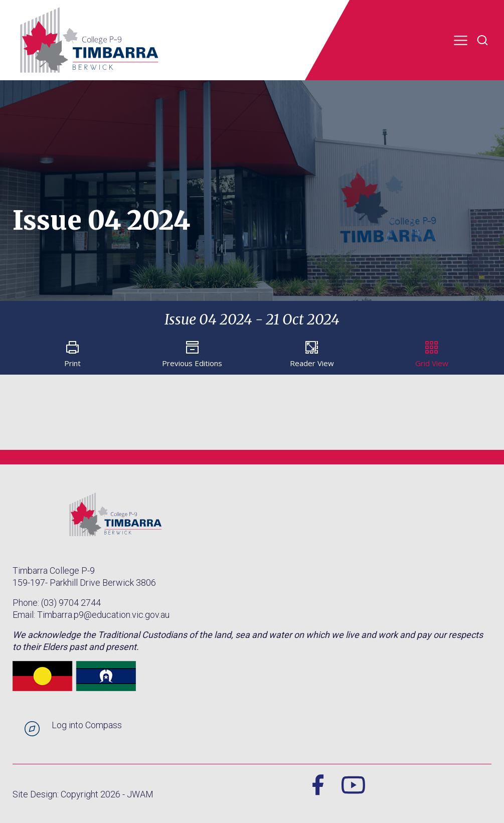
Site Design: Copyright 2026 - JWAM (83, 794)
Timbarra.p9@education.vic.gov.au (103, 615)
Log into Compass (87, 725)
